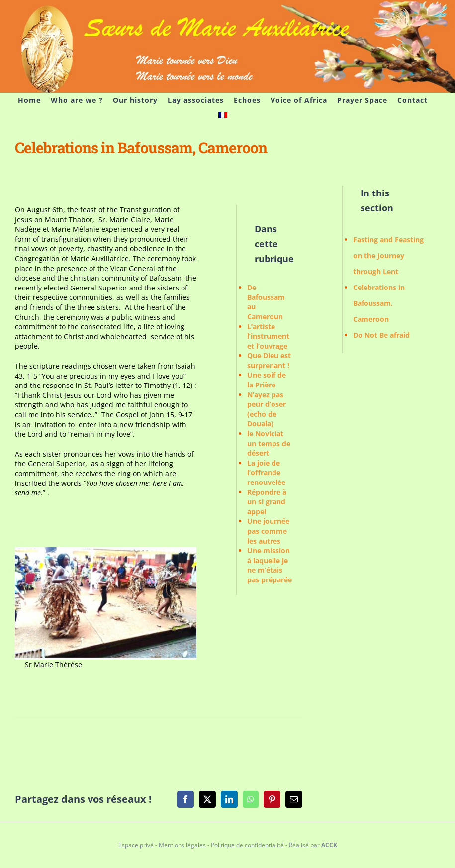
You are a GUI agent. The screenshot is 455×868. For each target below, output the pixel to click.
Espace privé (136, 845)
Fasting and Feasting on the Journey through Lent (388, 255)
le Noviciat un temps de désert (269, 443)
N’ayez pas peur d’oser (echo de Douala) (267, 409)
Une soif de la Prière (267, 380)
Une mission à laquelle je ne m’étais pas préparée (270, 565)
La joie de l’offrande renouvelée (266, 473)
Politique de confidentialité (247, 845)
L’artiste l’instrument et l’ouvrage (268, 336)
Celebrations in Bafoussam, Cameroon (379, 303)
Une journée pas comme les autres (268, 531)
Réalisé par (313, 845)
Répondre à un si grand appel (267, 502)
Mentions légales (182, 845)
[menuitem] (223, 115)
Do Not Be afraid (381, 335)
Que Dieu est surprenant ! (269, 360)
